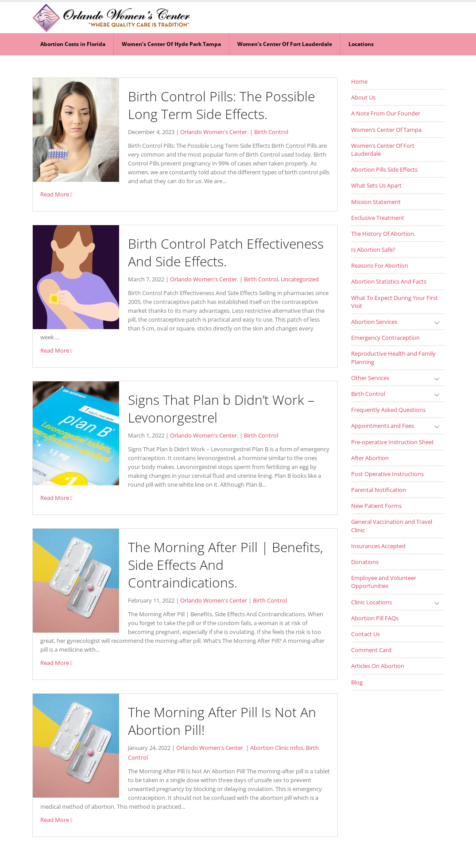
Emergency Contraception (385, 338)
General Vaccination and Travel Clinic (392, 526)
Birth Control (271, 132)
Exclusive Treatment (378, 218)
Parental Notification (379, 490)
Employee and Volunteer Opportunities (384, 582)
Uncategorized (300, 279)
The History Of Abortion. (383, 234)
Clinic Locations (372, 602)
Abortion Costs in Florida (73, 44)
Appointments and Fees (383, 426)
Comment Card (371, 650)
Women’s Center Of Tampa (386, 130)
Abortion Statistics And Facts (389, 281)
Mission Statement (376, 202)
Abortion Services (374, 322)
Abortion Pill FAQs (375, 618)
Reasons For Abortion (380, 265)
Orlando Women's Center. (214, 132)
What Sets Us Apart (376, 185)
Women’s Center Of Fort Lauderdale (285, 44)
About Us (363, 97)
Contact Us (366, 634)
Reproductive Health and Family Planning (393, 357)
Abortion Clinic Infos (277, 748)
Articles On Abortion (378, 666)
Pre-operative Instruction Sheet (393, 442)
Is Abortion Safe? (373, 250)
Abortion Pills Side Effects (384, 169)
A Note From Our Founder (386, 113)
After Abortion (370, 458)
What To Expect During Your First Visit (395, 302)
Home (359, 81)
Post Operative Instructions (387, 474)
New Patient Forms (376, 506)
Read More (56, 194)
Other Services (370, 378)
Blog (357, 682)
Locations (361, 44)
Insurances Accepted (378, 546)
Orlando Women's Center (214, 601)
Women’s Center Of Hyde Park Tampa (171, 44)
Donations (365, 562)
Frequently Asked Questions (388, 410)
